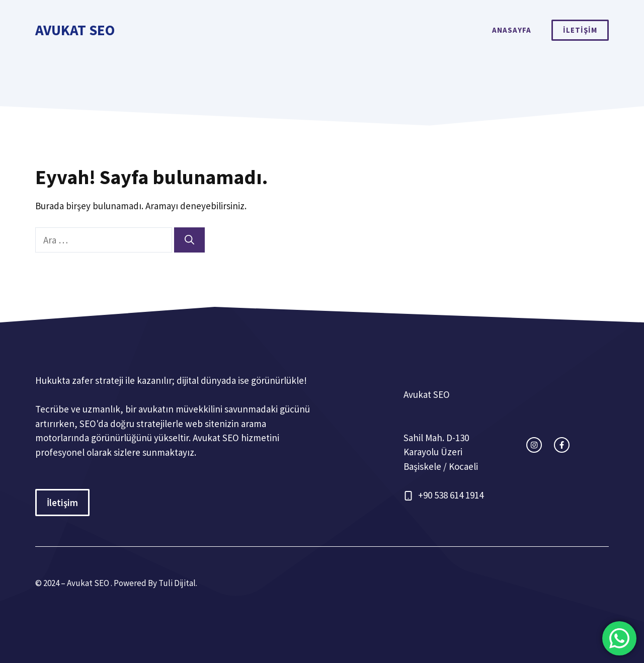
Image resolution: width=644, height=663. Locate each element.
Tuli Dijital (177, 583)
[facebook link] (562, 445)
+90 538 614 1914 (451, 495)
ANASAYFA (512, 30)
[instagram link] (534, 445)
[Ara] (189, 240)
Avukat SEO (75, 30)
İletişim (62, 503)
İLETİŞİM (580, 30)
